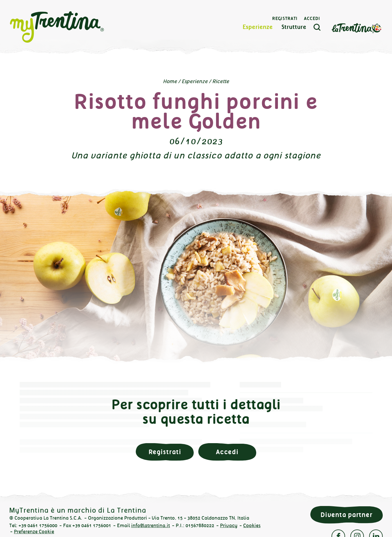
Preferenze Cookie (34, 532)
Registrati (285, 19)
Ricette (221, 81)
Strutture (294, 27)
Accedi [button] (227, 452)
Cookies (252, 526)
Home (170, 81)
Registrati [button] (165, 452)
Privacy (229, 526)
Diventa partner (347, 515)
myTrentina (57, 28)
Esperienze (258, 27)
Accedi (312, 19)
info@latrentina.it (151, 526)
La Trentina (357, 28)
